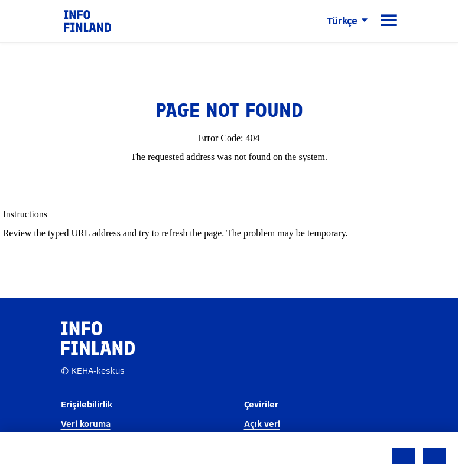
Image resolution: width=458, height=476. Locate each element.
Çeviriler (261, 405)
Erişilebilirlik (87, 405)
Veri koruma (86, 424)
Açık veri (262, 424)
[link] (87, 20)
